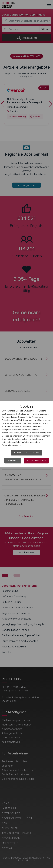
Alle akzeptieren (36, 461)
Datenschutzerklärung (12, 445)
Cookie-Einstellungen (27, 453)
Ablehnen (13, 461)
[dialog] (27, 434)
